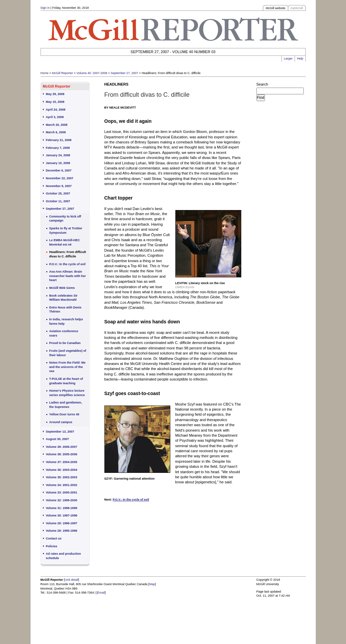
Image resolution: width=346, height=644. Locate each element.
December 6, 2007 (59, 170)
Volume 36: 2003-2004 (62, 470)
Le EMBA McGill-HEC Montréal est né (65, 242)
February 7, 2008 (58, 148)
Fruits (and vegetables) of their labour (68, 353)
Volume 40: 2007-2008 (92, 73)
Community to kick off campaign (65, 219)
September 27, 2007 (124, 73)
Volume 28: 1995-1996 (62, 531)
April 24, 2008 (56, 110)
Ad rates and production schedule (64, 556)
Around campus (61, 422)
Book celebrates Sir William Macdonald (64, 298)
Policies (52, 546)
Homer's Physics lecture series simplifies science (67, 393)
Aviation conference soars (64, 333)
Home (45, 73)
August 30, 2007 (58, 439)
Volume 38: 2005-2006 (62, 454)
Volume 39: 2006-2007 (62, 447)
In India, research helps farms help (66, 321)
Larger (288, 59)
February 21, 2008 (59, 140)
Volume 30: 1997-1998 (62, 515)
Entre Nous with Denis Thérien (66, 310)
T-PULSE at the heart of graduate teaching (66, 381)
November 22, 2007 (60, 178)
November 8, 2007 (59, 186)
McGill (297, 8)
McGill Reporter (63, 73)
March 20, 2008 (57, 125)
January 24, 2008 (58, 155)
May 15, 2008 (55, 102)
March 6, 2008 (56, 132)
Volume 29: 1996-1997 (62, 523)
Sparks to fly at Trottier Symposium (66, 231)
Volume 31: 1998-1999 (62, 508)
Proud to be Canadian (65, 343)
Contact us (54, 538)
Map (152, 584)
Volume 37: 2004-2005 (62, 462)
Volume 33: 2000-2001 (62, 492)
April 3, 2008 (55, 117)
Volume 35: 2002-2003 (62, 477)
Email (101, 593)
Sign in (45, 8)
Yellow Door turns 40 (64, 414)
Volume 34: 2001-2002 (62, 485)
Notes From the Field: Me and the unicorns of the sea (68, 367)
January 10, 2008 (58, 163)
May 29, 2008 (55, 94)
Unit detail (72, 580)
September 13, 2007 (60, 432)
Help (300, 59)
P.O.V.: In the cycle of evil (68, 264)
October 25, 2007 (58, 193)
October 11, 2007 (58, 201)
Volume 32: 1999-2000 (62, 500)
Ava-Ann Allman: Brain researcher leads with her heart (68, 276)
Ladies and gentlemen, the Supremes (66, 405)
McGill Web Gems (62, 288)
